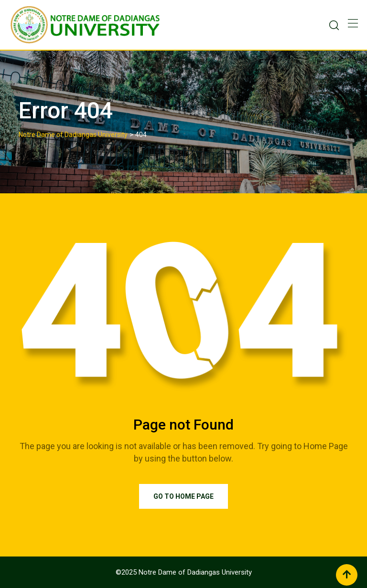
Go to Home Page (183, 496)
